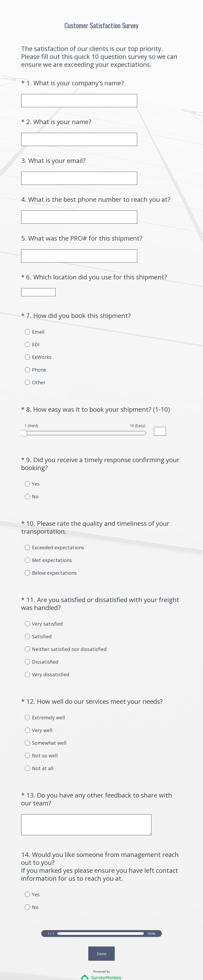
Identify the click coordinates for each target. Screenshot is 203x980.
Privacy (90, 967)
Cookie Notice (109, 967)
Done (102, 911)
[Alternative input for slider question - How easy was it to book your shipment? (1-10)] (160, 422)
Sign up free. (128, 941)
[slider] (24, 424)
